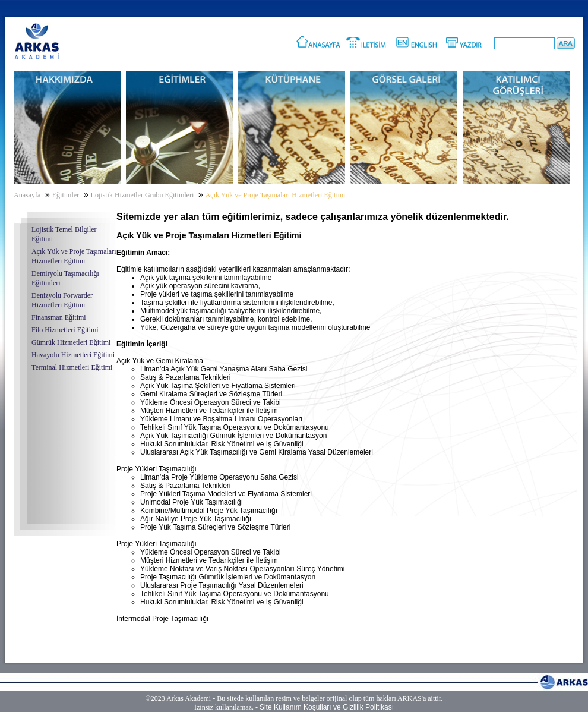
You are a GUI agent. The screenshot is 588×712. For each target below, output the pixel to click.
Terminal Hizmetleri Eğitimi (72, 367)
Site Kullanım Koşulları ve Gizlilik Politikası (327, 707)
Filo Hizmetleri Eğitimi (65, 330)
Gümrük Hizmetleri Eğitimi (71, 342)
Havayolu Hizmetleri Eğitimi (73, 355)
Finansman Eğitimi (59, 317)
